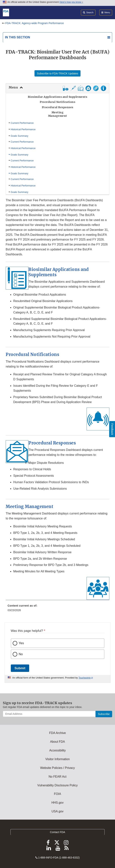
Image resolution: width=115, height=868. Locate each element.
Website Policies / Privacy (57, 768)
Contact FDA (57, 832)
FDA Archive (57, 733)
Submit (20, 668)
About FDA (57, 742)
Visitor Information (57, 759)
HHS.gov (57, 803)
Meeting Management (29, 507)
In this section (17, 37)
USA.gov (57, 811)
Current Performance (22, 123)
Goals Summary (19, 136)
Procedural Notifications (32, 354)
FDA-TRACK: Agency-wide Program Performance (35, 23)
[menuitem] (57, 609)
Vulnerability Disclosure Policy (57, 785)
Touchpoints (84, 678)
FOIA (57, 794)
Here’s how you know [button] (71, 2)
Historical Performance (23, 129)
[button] (81, 90)
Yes (21, 643)
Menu (13, 87)
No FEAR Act (57, 777)
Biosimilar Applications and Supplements (59, 272)
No (21, 654)
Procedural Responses (52, 443)
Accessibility (57, 750)
